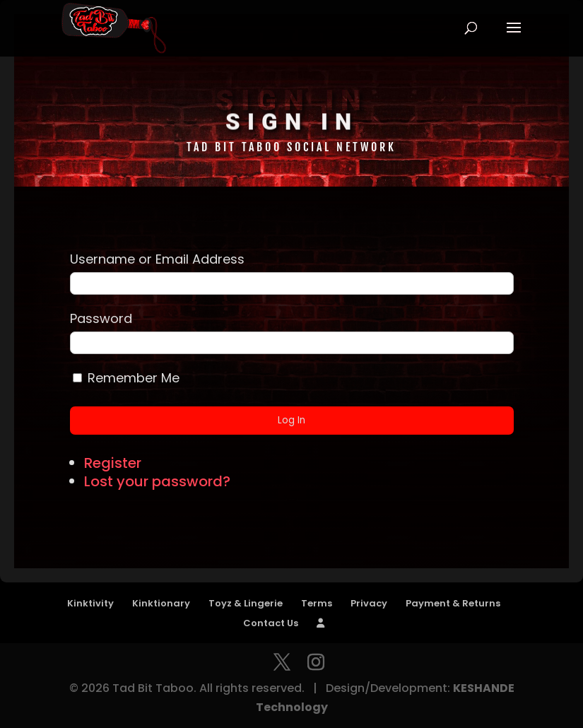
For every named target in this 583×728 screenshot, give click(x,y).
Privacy (369, 603)
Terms (317, 603)
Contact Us (271, 623)
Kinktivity (90, 603)
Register (113, 463)
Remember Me (134, 378)
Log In (291, 420)
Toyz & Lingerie (246, 603)
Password (101, 318)
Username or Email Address (157, 259)
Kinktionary (161, 603)
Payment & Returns (453, 603)
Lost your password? (157, 481)
